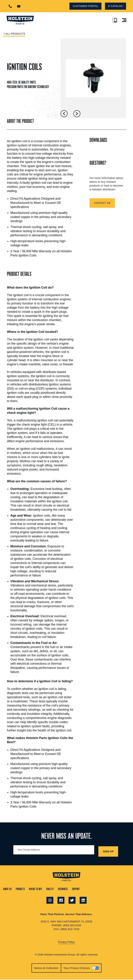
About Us (7, 888)
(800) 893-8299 (72, 926)
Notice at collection (46, 968)
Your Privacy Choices (77, 968)
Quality (64, 888)
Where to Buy (45, 888)
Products (25, 888)
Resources (82, 888)
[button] (54, 6)
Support (99, 888)
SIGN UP (108, 851)
